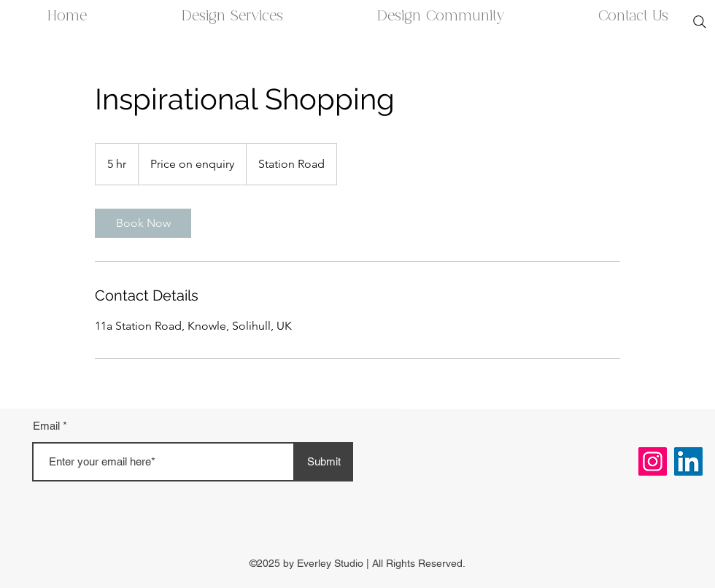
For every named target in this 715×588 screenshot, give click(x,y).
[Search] (700, 22)
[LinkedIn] (688, 461)
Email (46, 426)
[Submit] (324, 462)
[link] (143, 223)
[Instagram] (653, 461)
